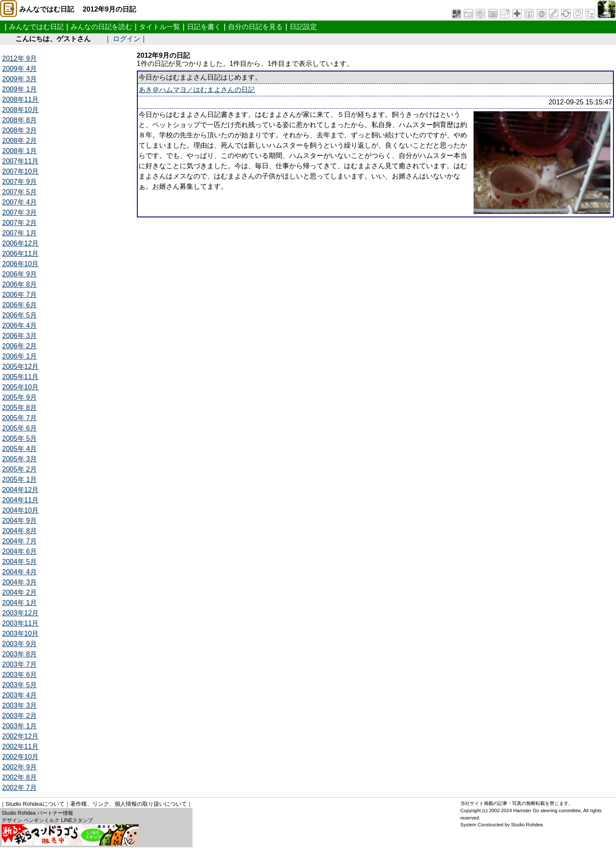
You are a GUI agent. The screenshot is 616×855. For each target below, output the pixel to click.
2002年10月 (20, 757)
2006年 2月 (19, 346)
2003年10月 (20, 634)
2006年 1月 (19, 356)
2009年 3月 (19, 79)
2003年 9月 (19, 644)
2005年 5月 (19, 438)
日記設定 (303, 27)
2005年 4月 (19, 449)
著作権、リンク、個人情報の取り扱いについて (129, 804)
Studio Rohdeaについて (35, 804)
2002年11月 (20, 747)
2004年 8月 (19, 531)
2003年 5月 (19, 685)
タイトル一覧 (160, 27)
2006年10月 (20, 264)
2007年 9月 (19, 182)
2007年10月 (20, 171)
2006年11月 (20, 254)
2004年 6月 (19, 551)
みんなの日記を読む (101, 27)
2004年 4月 (19, 572)
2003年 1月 (19, 726)
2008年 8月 (19, 120)
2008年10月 (20, 110)
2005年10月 (20, 387)
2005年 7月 (19, 418)
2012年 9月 (19, 58)
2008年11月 (20, 99)
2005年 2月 (19, 469)
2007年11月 (20, 161)
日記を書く (204, 27)
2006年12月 (20, 243)
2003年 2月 (19, 716)
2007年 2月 (19, 223)
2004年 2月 (19, 592)
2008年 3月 (19, 130)
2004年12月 (20, 490)
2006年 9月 (19, 274)
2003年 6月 (19, 675)
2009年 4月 (19, 69)
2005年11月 (20, 377)
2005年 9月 (19, 397)
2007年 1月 (19, 233)
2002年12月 (20, 736)
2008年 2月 (19, 141)
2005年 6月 (19, 428)
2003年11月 (20, 623)
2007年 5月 (19, 192)
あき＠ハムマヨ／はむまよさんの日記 (197, 90)
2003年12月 (20, 613)
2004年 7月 (19, 541)
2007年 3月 (19, 212)
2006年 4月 (19, 325)
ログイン (127, 39)
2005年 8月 (19, 408)
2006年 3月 (19, 336)
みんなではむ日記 (36, 27)
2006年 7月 (19, 295)
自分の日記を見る (255, 27)
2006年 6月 (19, 305)
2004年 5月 (19, 562)
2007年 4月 (19, 202)
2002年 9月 (19, 767)
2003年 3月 (19, 705)
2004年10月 (20, 510)
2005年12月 (20, 367)
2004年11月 (20, 500)
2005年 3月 (19, 459)
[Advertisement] (268, 237)
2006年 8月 (19, 284)
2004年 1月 (19, 603)
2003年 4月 (19, 695)
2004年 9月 (19, 521)
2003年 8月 (19, 654)
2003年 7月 (19, 664)
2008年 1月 (19, 151)
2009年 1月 (19, 89)
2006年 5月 (19, 315)
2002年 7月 (19, 788)
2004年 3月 (19, 582)
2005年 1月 (19, 479)
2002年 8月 (19, 777)
